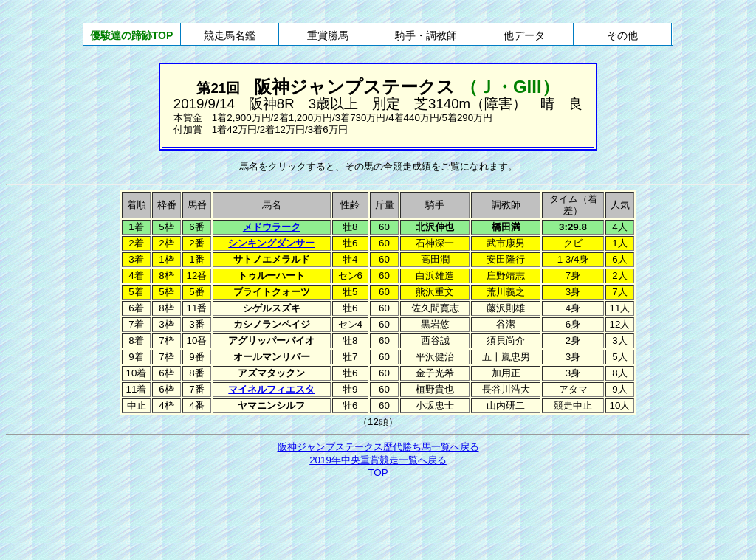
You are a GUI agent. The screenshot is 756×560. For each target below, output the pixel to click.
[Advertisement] (378, 521)
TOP (378, 473)
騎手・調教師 (426, 35)
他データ (524, 35)
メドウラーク (272, 227)
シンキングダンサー (271, 243)
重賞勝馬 (328, 35)
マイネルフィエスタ (271, 389)
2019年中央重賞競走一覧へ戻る (378, 460)
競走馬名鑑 (230, 35)
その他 (622, 35)
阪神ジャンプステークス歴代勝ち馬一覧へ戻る (378, 447)
